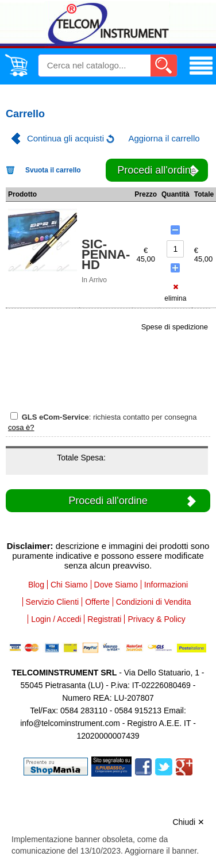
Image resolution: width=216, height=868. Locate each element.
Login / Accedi (56, 619)
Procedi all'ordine (157, 170)
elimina (175, 293)
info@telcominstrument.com (70, 723)
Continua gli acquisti (65, 138)
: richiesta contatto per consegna (104, 417)
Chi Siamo (69, 585)
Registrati (104, 619)
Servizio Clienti (53, 602)
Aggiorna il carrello (164, 138)
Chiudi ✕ (188, 822)
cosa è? (21, 427)
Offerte (97, 602)
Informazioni (166, 585)
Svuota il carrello (53, 170)
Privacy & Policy (156, 619)
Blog (36, 585)
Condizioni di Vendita (154, 602)
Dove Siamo (116, 585)
